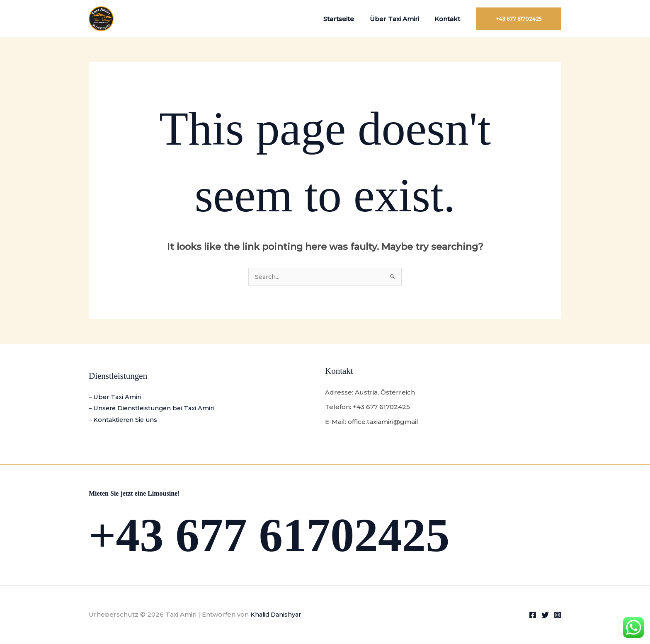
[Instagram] (558, 615)
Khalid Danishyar (277, 615)
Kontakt (449, 19)
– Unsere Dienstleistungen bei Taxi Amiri (154, 409)
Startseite (347, 19)
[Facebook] (533, 615)
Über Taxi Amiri (399, 19)
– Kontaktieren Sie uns (125, 420)
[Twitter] (545, 615)
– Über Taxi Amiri (116, 397)
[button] (519, 19)
